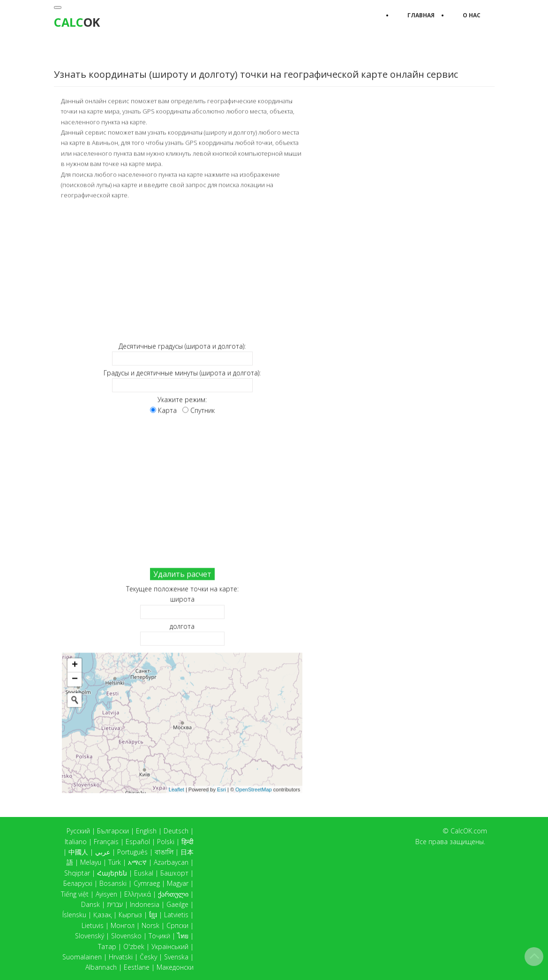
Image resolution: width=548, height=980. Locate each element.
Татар (107, 947)
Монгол (123, 925)
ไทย (183, 936)
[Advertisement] (182, 270)
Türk (115, 862)
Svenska (176, 957)
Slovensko (126, 936)
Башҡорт (174, 873)
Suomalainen (82, 957)
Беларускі (78, 883)
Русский (78, 831)
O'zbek (134, 947)
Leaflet (176, 788)
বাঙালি (164, 852)
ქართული (173, 894)
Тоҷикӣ (159, 936)
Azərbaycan (171, 862)
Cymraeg (147, 883)
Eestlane (137, 967)
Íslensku (74, 915)
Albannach (101, 967)
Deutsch (176, 831)
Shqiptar (77, 873)
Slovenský (90, 936)
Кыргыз (130, 915)
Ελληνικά (138, 894)
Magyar (178, 883)
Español (138, 842)
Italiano (76, 842)
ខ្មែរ (153, 915)
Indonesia (145, 904)
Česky (148, 957)
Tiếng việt (75, 894)
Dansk (90, 904)
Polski (166, 842)
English (146, 831)
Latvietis (176, 915)
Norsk (150, 925)
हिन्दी (188, 842)
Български (113, 831)
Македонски (175, 967)
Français (106, 842)
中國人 (78, 852)
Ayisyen (106, 894)
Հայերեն (112, 873)
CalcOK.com (469, 831)
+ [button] (75, 665)
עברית (115, 904)
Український (170, 947)
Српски (177, 925)
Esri (221, 788)
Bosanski (113, 883)
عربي (103, 852)
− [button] (75, 679)
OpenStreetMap (254, 788)
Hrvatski (121, 957)
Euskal (144, 873)
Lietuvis (93, 925)
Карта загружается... (186, 722)
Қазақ (102, 915)
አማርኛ (137, 862)
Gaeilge (177, 904)
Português (132, 852)
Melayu (91, 862)
